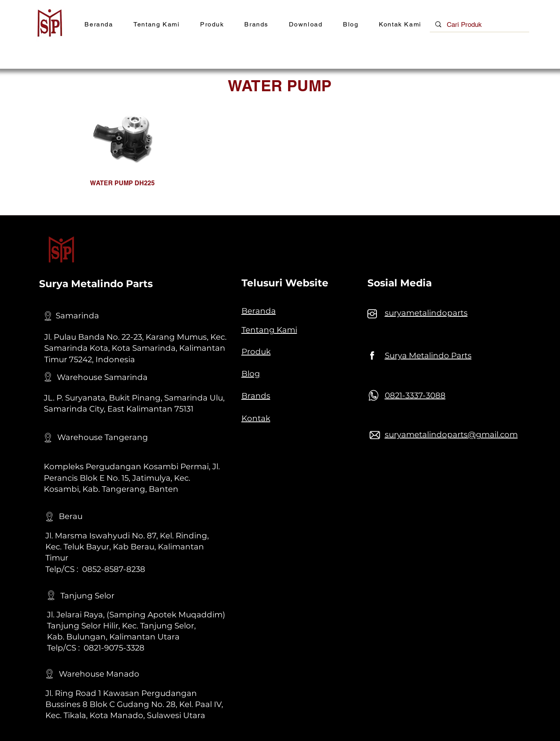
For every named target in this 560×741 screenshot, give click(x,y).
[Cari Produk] (480, 25)
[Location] (48, 316)
